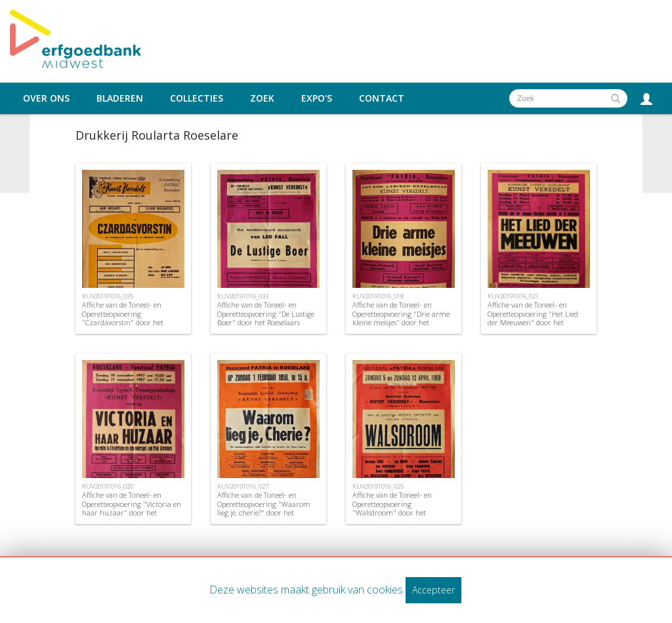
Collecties (197, 98)
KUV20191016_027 (243, 486)
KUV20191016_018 (378, 296)
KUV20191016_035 (108, 296)
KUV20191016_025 (378, 486)
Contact (382, 98)
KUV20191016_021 (513, 296)
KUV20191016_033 (243, 296)
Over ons (46, 98)
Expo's (317, 98)
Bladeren (120, 98)
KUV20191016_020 (108, 486)
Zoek (262, 98)
